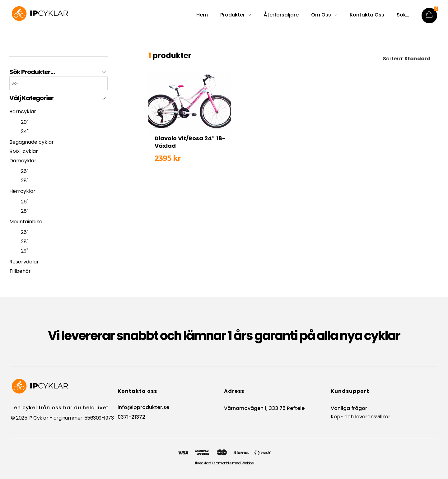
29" (24, 251)
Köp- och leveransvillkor (361, 417)
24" (25, 131)
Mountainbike (26, 222)
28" (25, 181)
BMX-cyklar (24, 151)
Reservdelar (24, 262)
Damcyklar (23, 161)
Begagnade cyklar (32, 142)
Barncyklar (23, 112)
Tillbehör (20, 271)
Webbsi (248, 463)
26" (25, 171)
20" (25, 122)
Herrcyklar (22, 191)
